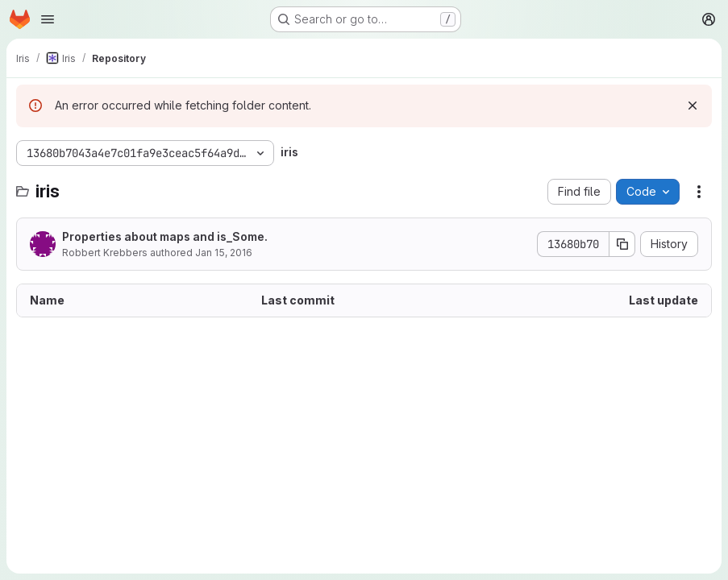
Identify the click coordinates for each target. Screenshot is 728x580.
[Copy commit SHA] (622, 244)
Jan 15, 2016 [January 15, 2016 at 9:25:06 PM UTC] (224, 253)
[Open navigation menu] (48, 19)
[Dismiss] (693, 106)
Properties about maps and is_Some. (165, 236)
